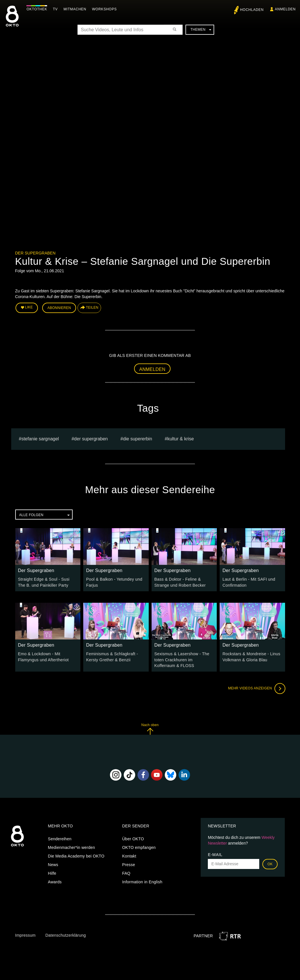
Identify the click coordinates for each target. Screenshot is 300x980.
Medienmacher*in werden (71, 847)
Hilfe (52, 872)
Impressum (25, 935)
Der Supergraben (35, 253)
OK (270, 863)
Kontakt (129, 855)
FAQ (126, 872)
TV (56, 9)
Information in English (142, 881)
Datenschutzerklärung (66, 935)
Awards (55, 881)
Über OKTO (133, 838)
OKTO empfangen (139, 847)
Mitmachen (76, 9)
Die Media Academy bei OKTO (76, 855)
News (53, 864)
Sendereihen (60, 838)
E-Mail (215, 854)
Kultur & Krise (181, 439)
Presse (128, 864)
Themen (201, 30)
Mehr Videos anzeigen (256, 688)
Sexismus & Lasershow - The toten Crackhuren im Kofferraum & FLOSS (184, 659)
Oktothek (38, 9)
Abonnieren (59, 308)
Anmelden (152, 369)
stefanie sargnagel (40, 439)
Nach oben (150, 728)
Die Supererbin (137, 439)
